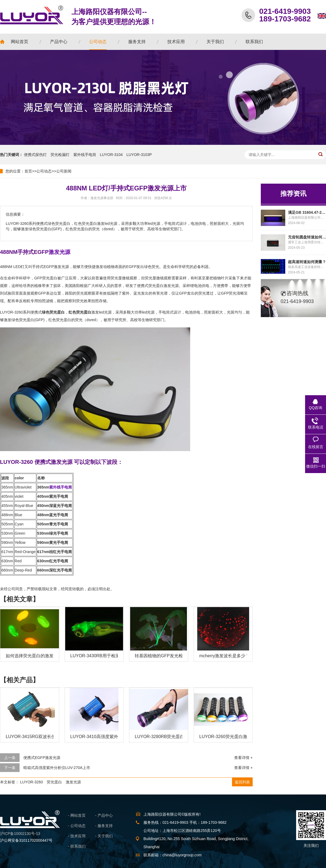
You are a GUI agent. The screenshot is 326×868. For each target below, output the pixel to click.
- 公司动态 (77, 826)
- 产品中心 (104, 815)
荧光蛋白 (54, 782)
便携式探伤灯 (35, 155)
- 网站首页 (77, 815)
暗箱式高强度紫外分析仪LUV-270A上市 (57, 768)
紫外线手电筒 (85, 155)
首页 (28, 171)
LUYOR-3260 (32, 782)
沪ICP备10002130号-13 (20, 834)
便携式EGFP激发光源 (42, 758)
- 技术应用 (77, 836)
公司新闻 (64, 171)
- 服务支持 (104, 826)
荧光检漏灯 (60, 155)
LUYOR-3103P (139, 155)
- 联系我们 (77, 846)
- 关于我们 (104, 836)
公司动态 (44, 171)
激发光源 (73, 782)
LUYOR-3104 (111, 155)
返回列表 (242, 782)
